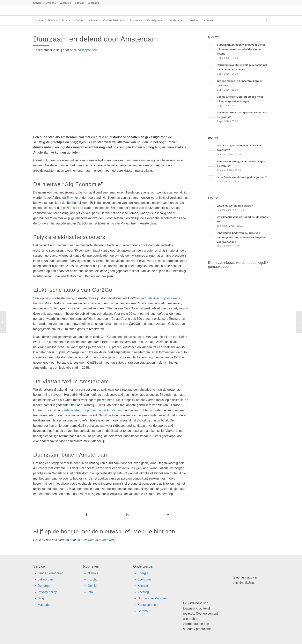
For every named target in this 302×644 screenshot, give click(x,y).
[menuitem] (39, 3)
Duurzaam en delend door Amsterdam (97, 39)
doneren (108, 540)
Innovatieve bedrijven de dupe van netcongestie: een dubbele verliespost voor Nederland (241, 237)
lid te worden (86, 540)
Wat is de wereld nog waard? (235, 206)
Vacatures (65, 3)
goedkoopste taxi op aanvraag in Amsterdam (92, 410)
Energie (143, 573)
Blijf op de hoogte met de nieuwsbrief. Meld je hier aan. (105, 531)
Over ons (51, 3)
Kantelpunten (147, 605)
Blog (41, 598)
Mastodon (45, 605)
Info (90, 592)
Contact (79, 3)
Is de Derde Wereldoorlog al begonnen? (242, 177)
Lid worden (45, 579)
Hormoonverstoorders (153, 598)
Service (37, 3)
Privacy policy (47, 592)
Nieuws (93, 573)
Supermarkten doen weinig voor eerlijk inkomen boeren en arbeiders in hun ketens (241, 49)
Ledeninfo (93, 3)
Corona (143, 611)
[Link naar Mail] (168, 514)
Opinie (92, 586)
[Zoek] (266, 20)
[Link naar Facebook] (86, 514)
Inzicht (92, 579)
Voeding (143, 592)
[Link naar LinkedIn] (127, 514)
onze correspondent (84, 50)
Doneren (44, 586)
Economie (145, 579)
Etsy (70, 198)
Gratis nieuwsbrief (50, 573)
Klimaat (143, 586)
